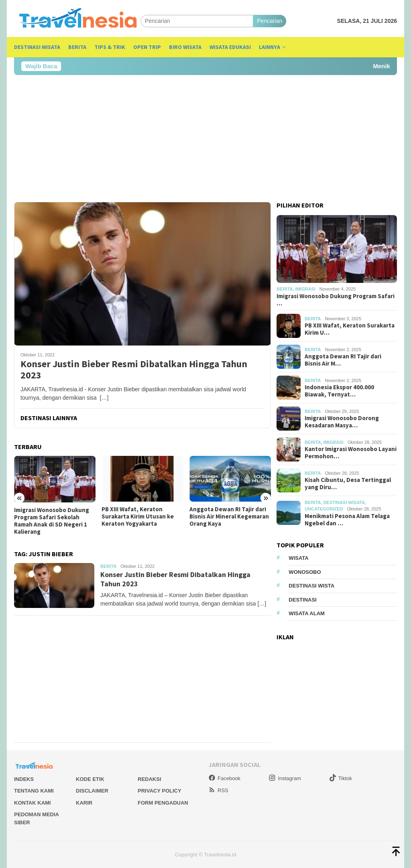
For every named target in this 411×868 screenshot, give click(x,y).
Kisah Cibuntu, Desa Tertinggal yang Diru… (348, 484)
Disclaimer (92, 791)
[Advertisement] (205, 138)
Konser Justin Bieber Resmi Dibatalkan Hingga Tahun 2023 (134, 370)
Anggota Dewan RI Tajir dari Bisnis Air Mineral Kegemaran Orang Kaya (229, 516)
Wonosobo (305, 572)
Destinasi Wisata (344, 502)
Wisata (298, 558)
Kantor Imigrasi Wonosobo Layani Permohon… (351, 453)
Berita (108, 566)
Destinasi (302, 600)
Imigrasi (305, 289)
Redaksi (150, 779)
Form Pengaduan (163, 803)
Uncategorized (324, 509)
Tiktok (341, 778)
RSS (218, 790)
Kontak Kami (32, 803)
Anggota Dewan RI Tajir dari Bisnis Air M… (343, 360)
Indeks (24, 779)
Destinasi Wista (311, 586)
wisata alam (307, 613)
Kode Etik (90, 779)
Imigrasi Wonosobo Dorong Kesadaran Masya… (342, 422)
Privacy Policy (160, 791)
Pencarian (270, 21)
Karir (84, 803)
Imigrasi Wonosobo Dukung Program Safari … (336, 300)
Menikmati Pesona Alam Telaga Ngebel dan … (347, 520)
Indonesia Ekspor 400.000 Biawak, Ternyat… (339, 391)
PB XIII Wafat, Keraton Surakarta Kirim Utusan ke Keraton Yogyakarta (138, 516)
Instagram (285, 778)
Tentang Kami (34, 791)
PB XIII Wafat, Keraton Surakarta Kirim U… (350, 329)
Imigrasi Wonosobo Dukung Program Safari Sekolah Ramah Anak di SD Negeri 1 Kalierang (52, 521)
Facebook (224, 778)
